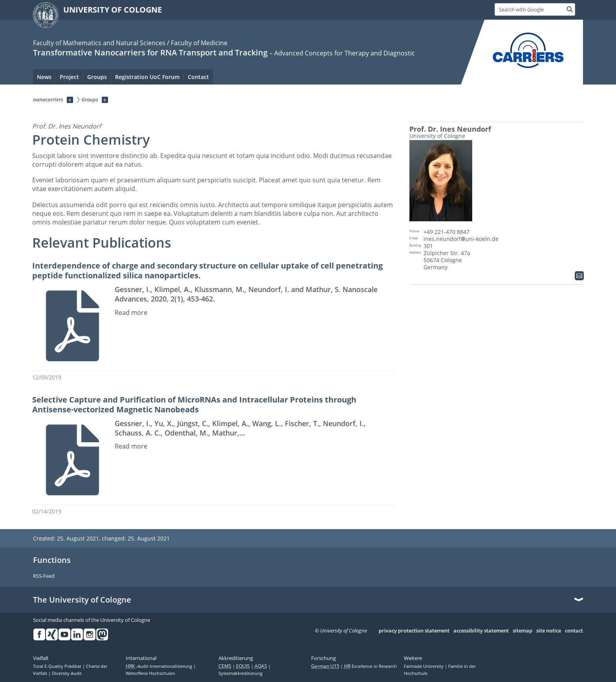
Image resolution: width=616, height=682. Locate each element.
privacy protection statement (414, 631)
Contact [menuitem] (198, 77)
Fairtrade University (424, 666)
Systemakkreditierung (240, 673)
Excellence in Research (370, 666)
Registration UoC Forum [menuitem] (147, 77)
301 (428, 246)
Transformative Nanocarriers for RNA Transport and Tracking (150, 52)
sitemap (522, 631)
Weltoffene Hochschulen (150, 673)
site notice (549, 631)
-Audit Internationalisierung (159, 666)
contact (574, 631)
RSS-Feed (44, 576)
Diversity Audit (67, 673)
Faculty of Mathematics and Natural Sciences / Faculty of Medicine (130, 43)
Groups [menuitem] (97, 77)
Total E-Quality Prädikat (58, 666)
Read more (131, 313)
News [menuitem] (44, 77)
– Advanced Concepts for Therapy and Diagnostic (342, 53)
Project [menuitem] (69, 77)
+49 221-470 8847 (446, 232)
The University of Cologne (82, 600)
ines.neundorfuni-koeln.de (461, 239)
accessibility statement (481, 631)
